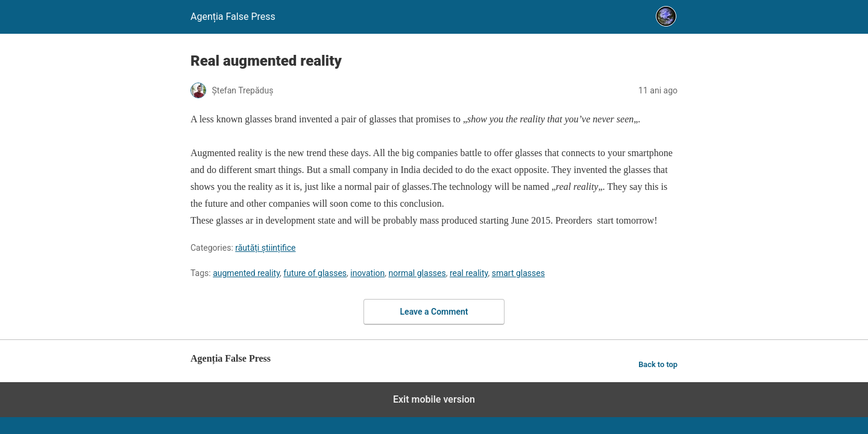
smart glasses (518, 273)
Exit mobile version (434, 399)
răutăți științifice (265, 248)
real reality (469, 273)
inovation (367, 273)
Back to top (658, 364)
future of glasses (315, 273)
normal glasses (417, 273)
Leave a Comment (434, 312)
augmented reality (246, 273)
